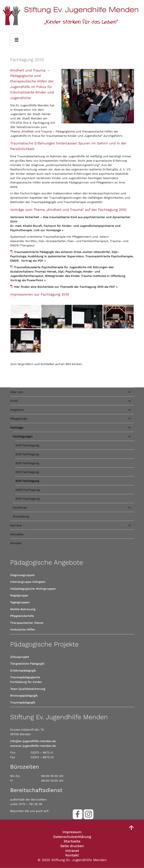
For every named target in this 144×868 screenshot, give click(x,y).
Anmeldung (21, 516)
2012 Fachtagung (27, 472)
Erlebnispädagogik (23, 671)
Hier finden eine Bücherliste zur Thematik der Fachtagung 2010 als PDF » (66, 287)
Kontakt (16, 543)
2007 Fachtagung (27, 499)
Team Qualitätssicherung (28, 689)
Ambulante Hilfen (23, 629)
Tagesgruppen (20, 602)
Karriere (16, 525)
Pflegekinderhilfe (22, 616)
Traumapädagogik (23, 702)
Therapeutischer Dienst (27, 623)
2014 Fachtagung (27, 463)
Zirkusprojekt (20, 657)
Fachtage (17, 428)
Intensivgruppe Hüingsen (28, 582)
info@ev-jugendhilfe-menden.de (33, 741)
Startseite (72, 841)
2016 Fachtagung (27, 454)
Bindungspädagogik (24, 696)
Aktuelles (17, 534)
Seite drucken (72, 846)
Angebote (17, 410)
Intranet (72, 851)
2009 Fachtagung (28, 490)
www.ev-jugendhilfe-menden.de (33, 746)
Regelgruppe (19, 595)
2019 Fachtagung (27, 445)
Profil (14, 401)
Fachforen (20, 508)
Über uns (17, 392)
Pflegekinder (19, 419)
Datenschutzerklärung (72, 837)
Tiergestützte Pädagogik (27, 664)
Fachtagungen (23, 436)
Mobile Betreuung (23, 609)
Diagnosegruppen (23, 575)
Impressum (72, 832)
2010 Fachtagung (27, 481)
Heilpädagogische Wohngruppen (33, 589)
